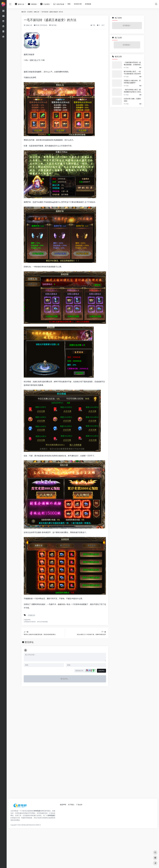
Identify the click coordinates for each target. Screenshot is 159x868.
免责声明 (63, 805)
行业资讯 (30, 12)
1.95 (25, 60)
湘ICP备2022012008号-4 (33, 825)
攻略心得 (36, 12)
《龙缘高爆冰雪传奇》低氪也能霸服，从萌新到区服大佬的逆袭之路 (132, 64)
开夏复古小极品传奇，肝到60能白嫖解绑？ (132, 82)
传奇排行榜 (78, 4)
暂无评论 (29, 642)
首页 (25, 12)
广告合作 (79, 805)
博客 (69, 4)
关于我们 (71, 805)
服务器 (62, 604)
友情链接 (88, 4)
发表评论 (101, 671)
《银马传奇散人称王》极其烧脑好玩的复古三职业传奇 (132, 91)
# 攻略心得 (31, 615)
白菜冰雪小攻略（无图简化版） (132, 100)
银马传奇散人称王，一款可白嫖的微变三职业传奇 (132, 73)
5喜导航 (53, 25)
